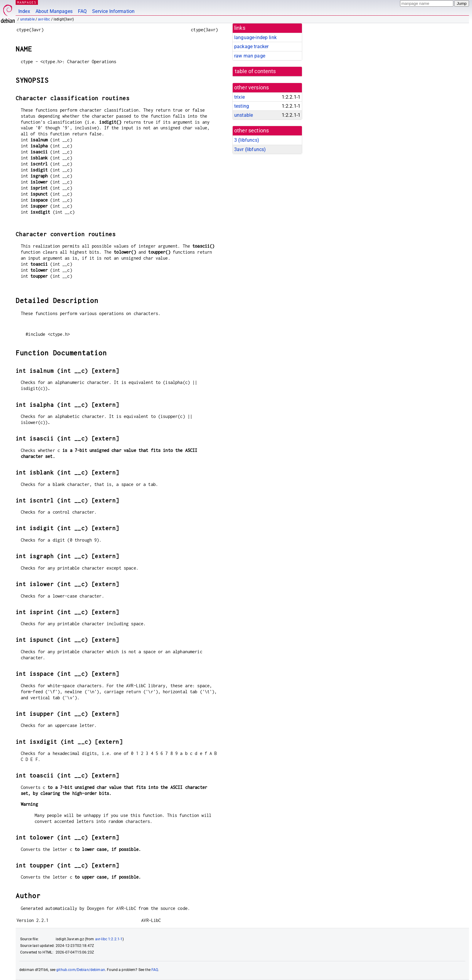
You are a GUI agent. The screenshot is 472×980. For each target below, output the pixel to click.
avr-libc (44, 19)
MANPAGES (27, 2)
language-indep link (255, 37)
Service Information (113, 11)
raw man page (250, 56)
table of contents (255, 71)
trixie (239, 97)
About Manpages (54, 11)
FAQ (82, 11)
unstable (27, 19)
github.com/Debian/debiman (81, 970)
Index (24, 11)
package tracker (251, 46)
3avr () (250, 149)
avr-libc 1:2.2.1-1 (109, 939)
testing (242, 106)
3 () (247, 140)
